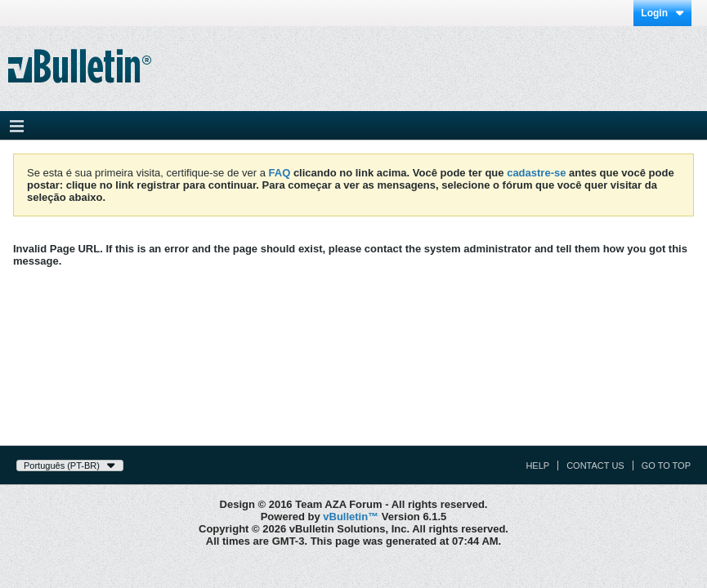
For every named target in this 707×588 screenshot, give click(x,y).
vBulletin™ (351, 517)
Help (537, 465)
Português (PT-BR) (70, 465)
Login (662, 13)
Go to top (666, 465)
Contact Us (595, 465)
